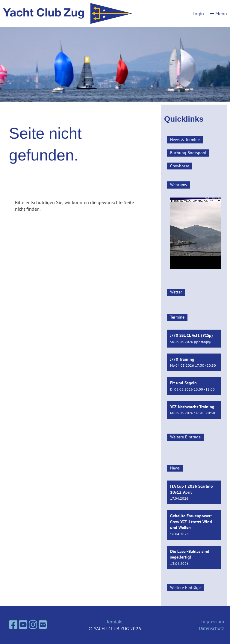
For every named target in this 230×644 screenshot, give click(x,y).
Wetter (176, 292)
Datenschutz (211, 628)
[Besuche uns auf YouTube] (23, 625)
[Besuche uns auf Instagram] (33, 625)
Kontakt (115, 622)
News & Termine (185, 140)
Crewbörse (180, 166)
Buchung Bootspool (188, 153)
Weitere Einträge (185, 437)
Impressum (213, 621)
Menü (218, 13)
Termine (177, 317)
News (175, 468)
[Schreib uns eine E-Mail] (43, 625)
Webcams (178, 185)
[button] (194, 338)
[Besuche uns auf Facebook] (13, 625)
